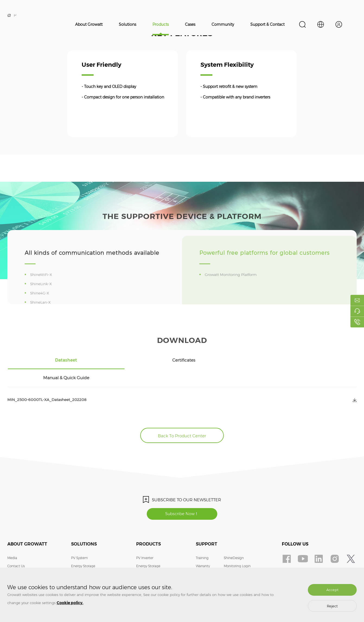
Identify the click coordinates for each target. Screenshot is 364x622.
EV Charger (80, 555)
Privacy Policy (234, 564)
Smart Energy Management (93, 564)
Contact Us (16, 547)
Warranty (203, 547)
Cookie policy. (70, 603)
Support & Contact (267, 24)
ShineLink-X (42, 296)
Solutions (127, 24)
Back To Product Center (182, 415)
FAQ (199, 555)
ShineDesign (234, 539)
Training (202, 539)
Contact (230, 555)
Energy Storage (83, 547)
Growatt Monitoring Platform (233, 286)
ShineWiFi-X (42, 286)
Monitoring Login (237, 547)
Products (161, 24)
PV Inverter (145, 539)
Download (204, 564)
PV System (79, 539)
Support (207, 525)
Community (223, 24)
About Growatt (89, 24)
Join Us (13, 555)
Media (12, 539)
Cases (190, 24)
